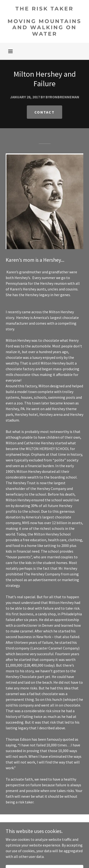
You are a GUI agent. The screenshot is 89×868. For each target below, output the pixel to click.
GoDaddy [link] (54, 842)
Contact (44, 112)
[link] (44, 21)
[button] (10, 51)
